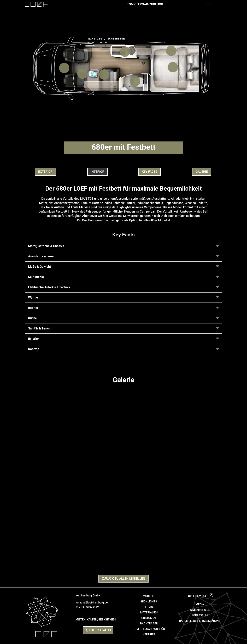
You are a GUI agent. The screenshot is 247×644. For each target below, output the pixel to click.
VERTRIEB (149, 634)
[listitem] (64, 68)
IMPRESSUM (200, 615)
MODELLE (149, 596)
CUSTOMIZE (149, 618)
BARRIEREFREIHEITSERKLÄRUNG (200, 621)
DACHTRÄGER (149, 623)
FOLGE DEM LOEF (200, 596)
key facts (150, 172)
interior (98, 172)
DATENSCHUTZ (200, 610)
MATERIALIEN (149, 612)
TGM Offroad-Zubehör (145, 4)
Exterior (45, 172)
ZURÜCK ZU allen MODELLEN (123, 579)
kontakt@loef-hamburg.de (92, 603)
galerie (202, 172)
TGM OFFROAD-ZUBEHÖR (149, 629)
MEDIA (200, 604)
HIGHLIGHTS (149, 602)
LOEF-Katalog (100, 630)
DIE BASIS (149, 607)
